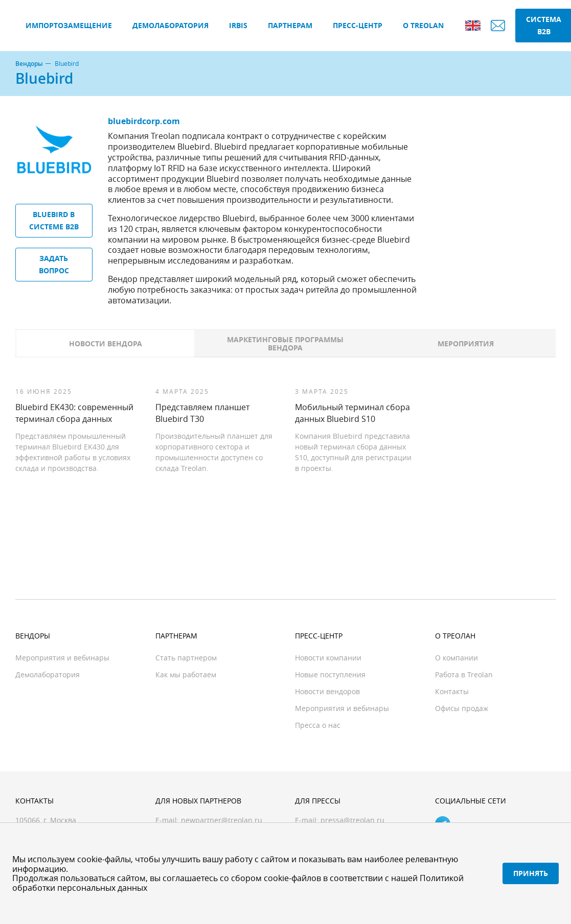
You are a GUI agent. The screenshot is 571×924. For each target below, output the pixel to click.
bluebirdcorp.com (144, 121)
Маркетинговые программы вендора (285, 343)
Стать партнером (186, 658)
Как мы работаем (186, 674)
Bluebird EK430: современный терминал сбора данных (74, 413)
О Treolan (423, 25)
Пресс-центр (358, 25)
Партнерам (290, 25)
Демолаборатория (170, 25)
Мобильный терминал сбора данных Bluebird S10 (352, 413)
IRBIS (238, 25)
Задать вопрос (54, 264)
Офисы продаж (462, 708)
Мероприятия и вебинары (62, 658)
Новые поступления (330, 674)
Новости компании (328, 658)
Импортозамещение (69, 25)
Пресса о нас (318, 725)
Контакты (452, 691)
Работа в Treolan (464, 674)
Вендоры (29, 64)
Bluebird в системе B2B (54, 220)
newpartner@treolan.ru (222, 820)
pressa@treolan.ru (352, 820)
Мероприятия (466, 343)
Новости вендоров (327, 691)
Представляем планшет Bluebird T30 (202, 413)
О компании (456, 658)
